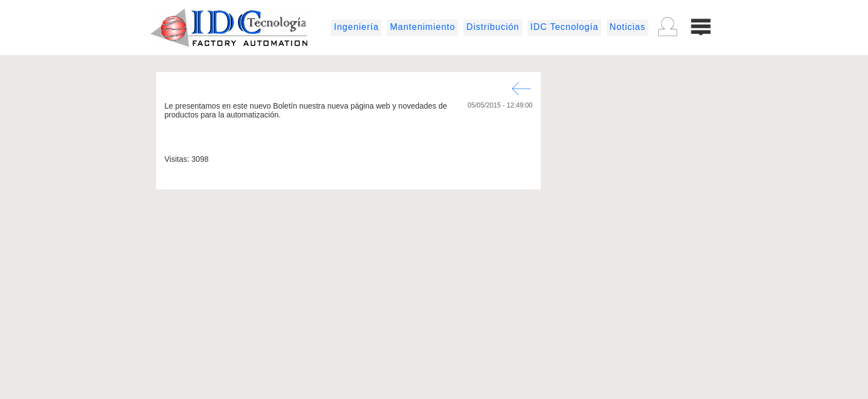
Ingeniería (356, 27)
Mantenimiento (422, 27)
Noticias (627, 27)
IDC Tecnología (564, 27)
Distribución (493, 27)
